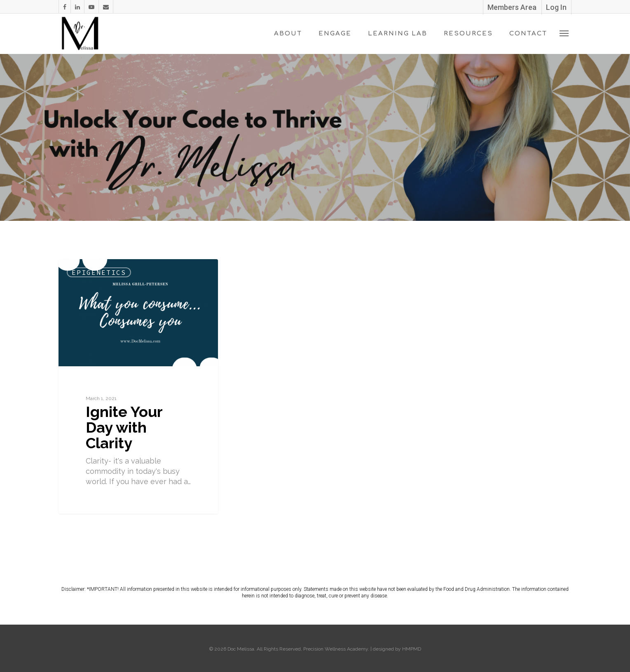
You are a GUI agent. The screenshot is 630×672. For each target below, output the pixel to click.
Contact (528, 34)
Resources (468, 34)
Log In (556, 7)
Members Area (512, 7)
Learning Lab (398, 34)
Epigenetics (99, 272)
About (288, 34)
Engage (335, 34)
